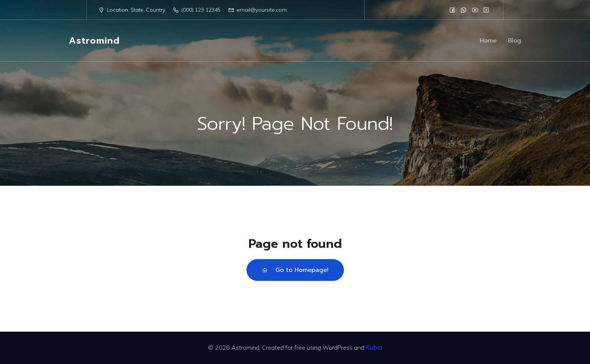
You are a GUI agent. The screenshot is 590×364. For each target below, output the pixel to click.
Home (488, 41)
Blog (515, 41)
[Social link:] (452, 10)
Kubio (374, 347)
